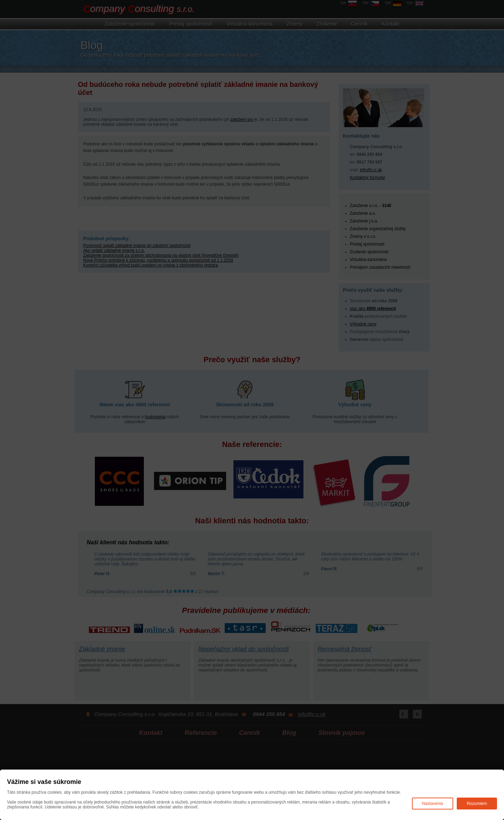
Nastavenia (433, 804)
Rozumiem (477, 804)
